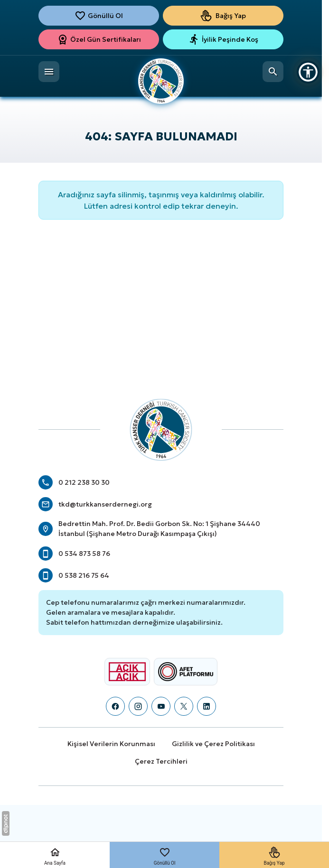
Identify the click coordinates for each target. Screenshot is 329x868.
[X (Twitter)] (184, 706)
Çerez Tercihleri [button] (161, 761)
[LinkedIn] (207, 706)
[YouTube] (161, 706)
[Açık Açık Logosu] (127, 672)
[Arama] (273, 72)
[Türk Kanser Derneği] (161, 74)
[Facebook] (115, 706)
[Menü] (49, 72)
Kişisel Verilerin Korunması (111, 744)
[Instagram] (138, 706)
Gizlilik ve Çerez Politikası (213, 744)
